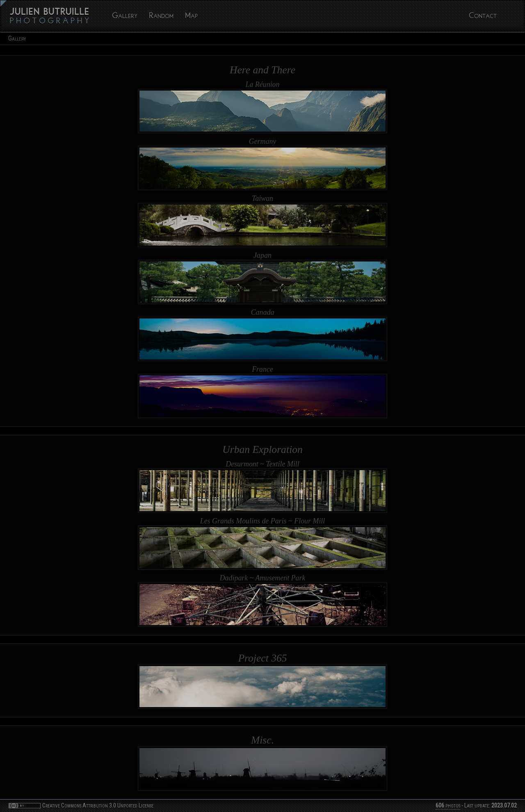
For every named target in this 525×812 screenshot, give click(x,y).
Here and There (262, 70)
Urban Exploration (262, 449)
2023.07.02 (504, 806)
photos (448, 806)
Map (191, 16)
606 (440, 806)
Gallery (125, 16)
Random (161, 16)
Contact (483, 16)
